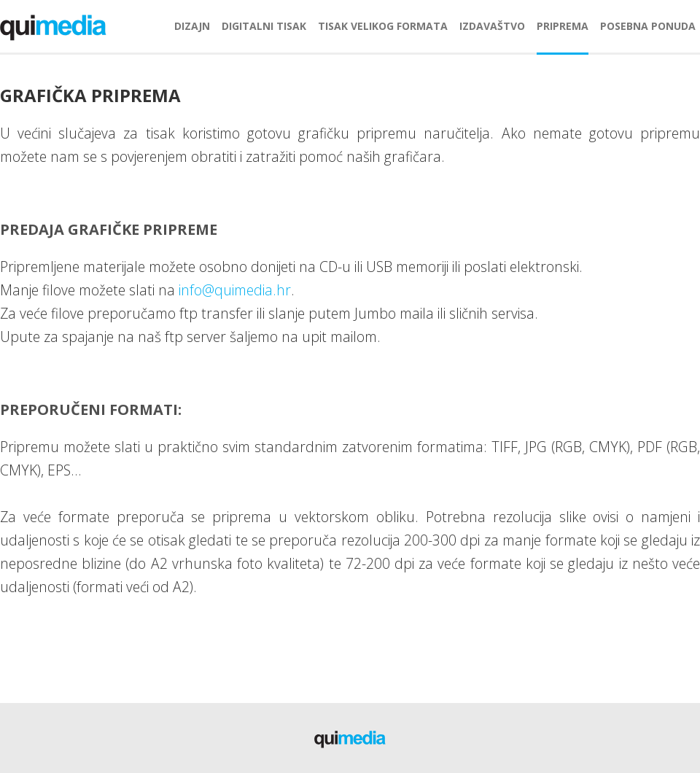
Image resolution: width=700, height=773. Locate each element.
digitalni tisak (264, 26)
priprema (563, 26)
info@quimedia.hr (235, 290)
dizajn (192, 26)
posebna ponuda (648, 26)
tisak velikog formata (383, 26)
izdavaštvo (492, 26)
